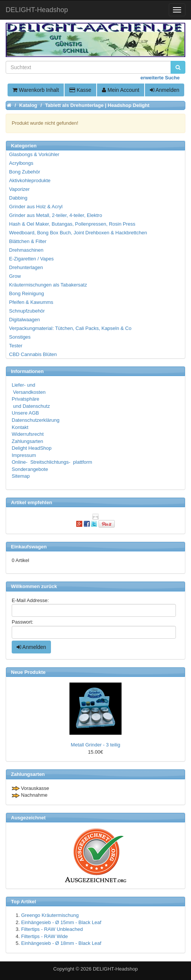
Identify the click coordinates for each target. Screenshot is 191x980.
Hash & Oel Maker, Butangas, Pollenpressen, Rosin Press (72, 224)
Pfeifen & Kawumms (31, 302)
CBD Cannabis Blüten (33, 354)
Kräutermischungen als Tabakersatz (48, 285)
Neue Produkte (28, 672)
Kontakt (20, 427)
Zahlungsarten (27, 441)
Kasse (80, 90)
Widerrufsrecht (28, 434)
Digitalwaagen (25, 320)
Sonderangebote (30, 469)
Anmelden (165, 90)
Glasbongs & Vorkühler (34, 154)
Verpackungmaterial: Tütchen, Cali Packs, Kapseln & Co (70, 328)
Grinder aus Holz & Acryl (36, 207)
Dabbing (18, 198)
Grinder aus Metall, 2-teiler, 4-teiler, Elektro (55, 215)
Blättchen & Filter (28, 241)
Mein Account (121, 90)
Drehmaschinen (26, 250)
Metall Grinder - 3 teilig (96, 745)
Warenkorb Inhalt (36, 90)
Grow (15, 276)
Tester (16, 346)
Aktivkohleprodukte (30, 180)
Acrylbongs (21, 163)
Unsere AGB (25, 413)
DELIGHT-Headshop (115, 969)
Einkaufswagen (29, 547)
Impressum (24, 455)
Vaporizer (19, 189)
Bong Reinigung (27, 293)
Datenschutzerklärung (35, 420)
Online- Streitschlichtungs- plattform (52, 462)
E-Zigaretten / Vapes (31, 259)
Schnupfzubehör (27, 311)
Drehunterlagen (26, 267)
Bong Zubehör (25, 172)
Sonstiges (20, 337)
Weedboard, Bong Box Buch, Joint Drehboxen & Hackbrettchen (78, 233)
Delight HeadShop (32, 448)
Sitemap (21, 476)
